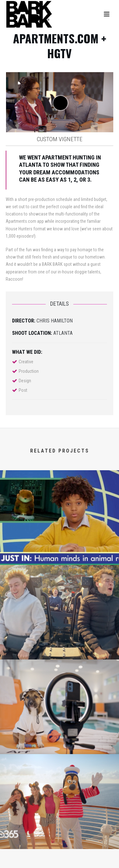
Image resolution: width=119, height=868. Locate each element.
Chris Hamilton (55, 321)
